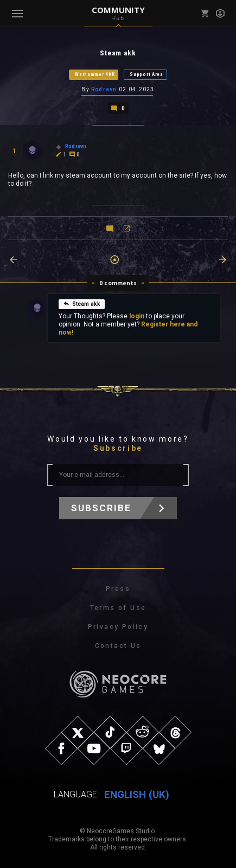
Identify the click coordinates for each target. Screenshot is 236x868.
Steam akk (82, 304)
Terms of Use (118, 608)
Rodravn (104, 89)
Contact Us (118, 646)
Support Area (146, 74)
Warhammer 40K (95, 74)
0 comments (118, 283)
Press (118, 589)
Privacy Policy (118, 627)
